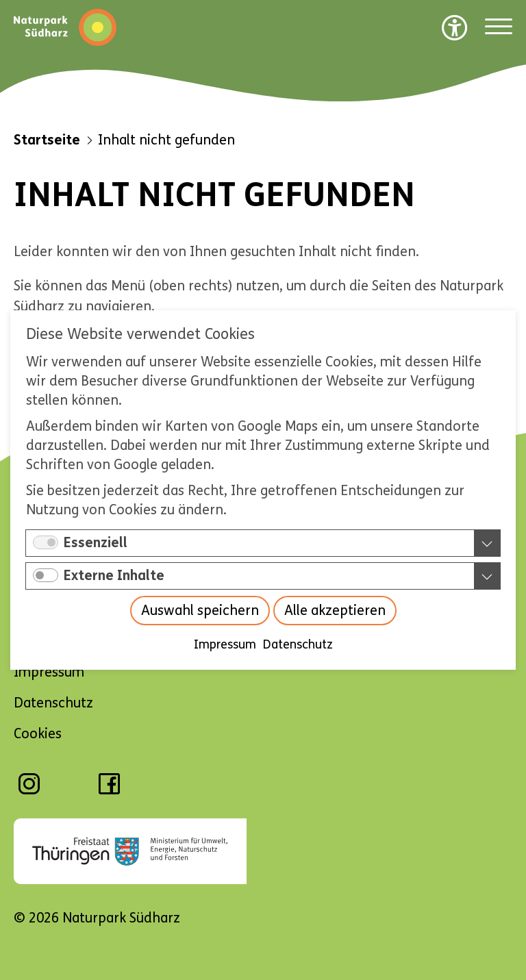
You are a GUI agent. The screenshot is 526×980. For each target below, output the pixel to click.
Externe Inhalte (114, 576)
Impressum (225, 644)
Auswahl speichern (200, 611)
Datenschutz (298, 644)
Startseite (47, 140)
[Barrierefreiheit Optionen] (455, 27)
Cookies (38, 734)
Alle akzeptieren (335, 611)
